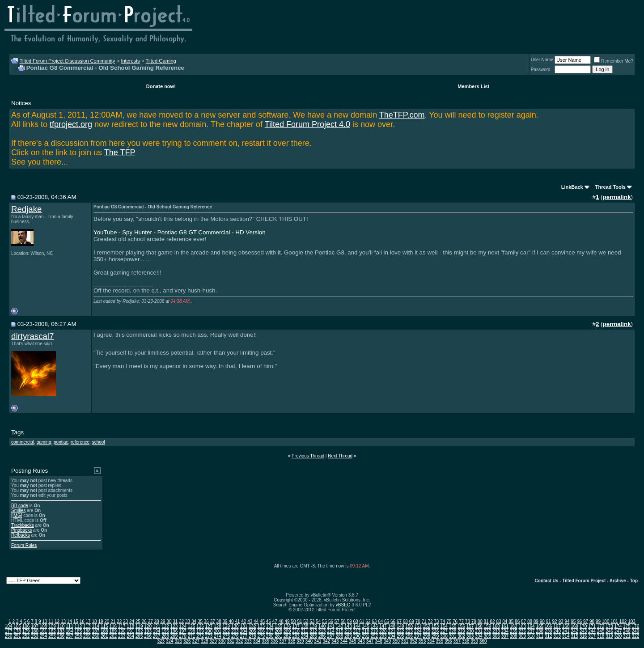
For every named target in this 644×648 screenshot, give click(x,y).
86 (517, 621)
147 (383, 626)
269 (174, 636)
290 (357, 636)
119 (139, 626)
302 (461, 636)
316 (583, 636)
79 (474, 621)
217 (357, 631)
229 (461, 631)
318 (601, 636)
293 (383, 636)
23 (125, 621)
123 (174, 626)
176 (636, 626)
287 (331, 636)
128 (218, 626)
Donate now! (161, 86)
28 (157, 621)
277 (244, 636)
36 (206, 621)
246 (609, 631)
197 (183, 631)
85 (511, 621)
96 (579, 621)
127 (209, 626)
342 (326, 641)
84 (505, 621)
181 (44, 631)
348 (379, 641)
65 (387, 621)
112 (78, 626)
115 (104, 626)
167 (557, 626)
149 (400, 626)
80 (480, 621)
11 (51, 621)
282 (287, 636)
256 (61, 636)
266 (148, 636)
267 (157, 636)
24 (132, 621)
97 (586, 621)
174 (618, 626)
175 (627, 626)
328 (205, 641)
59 (350, 621)
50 (293, 621)
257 (70, 636)
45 (262, 621)
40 (231, 621)
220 (383, 631)
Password (541, 70)
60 (356, 621)
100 (606, 621)
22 (119, 621)
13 (63, 621)
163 (522, 626)
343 (335, 641)
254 (44, 636)
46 (269, 621)
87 (523, 621)
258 (78, 636)
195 (165, 631)
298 (426, 636)
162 (514, 626)
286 (322, 636)
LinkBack (572, 187)
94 (567, 621)
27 (150, 621)
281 (278, 636)
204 (244, 631)
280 (270, 636)
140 (322, 626)
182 (52, 631)
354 (431, 641)
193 (148, 631)
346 (361, 641)
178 (17, 631)
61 (362, 621)
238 (540, 631)
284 (305, 636)
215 (340, 631)
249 (636, 631)
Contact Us (547, 581)
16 (82, 621)
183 (61, 631)
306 (496, 636)
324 (170, 641)
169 (574, 626)
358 (466, 641)
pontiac (61, 442)
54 (318, 621)
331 (231, 641)
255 (52, 636)
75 (449, 621)
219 (374, 631)
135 (278, 626)
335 (265, 641)
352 (413, 641)
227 (444, 631)
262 (113, 636)
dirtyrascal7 (32, 336)
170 (583, 626)
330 (222, 641)
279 (261, 636)
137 (296, 626)
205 (252, 631)
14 (70, 621)
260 (95, 636)
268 (165, 636)
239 (549, 631)
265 (139, 636)
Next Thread (340, 456)
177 (9, 631)
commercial (23, 442)
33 (188, 621)
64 (380, 621)
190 (122, 631)
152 (426, 626)
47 (275, 621)
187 (95, 631)
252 (26, 636)
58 (343, 621)
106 (26, 626)
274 (218, 636)
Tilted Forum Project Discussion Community (68, 61)
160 (496, 626)
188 (104, 631)
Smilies (18, 510)
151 (418, 626)
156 (461, 626)
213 (322, 631)
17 (88, 621)
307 (505, 636)
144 (357, 626)
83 (498, 621)
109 (52, 626)
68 (405, 621)
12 (57, 621)
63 (374, 621)
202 (227, 631)
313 (557, 636)
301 (453, 636)
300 (444, 636)
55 (324, 621)
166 (549, 626)
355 (439, 641)
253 (35, 636)
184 (70, 631)
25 (138, 621)
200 (209, 631)
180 (35, 631)
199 (200, 631)
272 (200, 636)
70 (418, 621)
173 (609, 626)
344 (344, 641)
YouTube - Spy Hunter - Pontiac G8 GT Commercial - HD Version (180, 232)
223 (409, 631)
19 (100, 621)
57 (337, 621)
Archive (618, 581)
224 (418, 631)
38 (219, 621)
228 (453, 631)
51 (299, 621)
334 (257, 641)
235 (514, 631)
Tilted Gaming (161, 61)
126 (200, 626)
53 (312, 621)
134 (270, 626)
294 (392, 636)
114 (95, 626)
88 (530, 621)
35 (200, 621)
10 (44, 621)
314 (566, 636)
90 (542, 621)
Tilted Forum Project (584, 581)
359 (474, 641)
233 (496, 631)
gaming (44, 442)
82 (492, 621)
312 (549, 636)
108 (44, 626)
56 (331, 621)
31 (175, 621)
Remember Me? (614, 61)
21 (113, 621)
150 (409, 626)
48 (281, 621)
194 (157, 631)
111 (70, 626)
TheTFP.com (402, 115)
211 (305, 631)
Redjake (26, 209)
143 (348, 626)
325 (178, 641)
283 (296, 636)
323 (161, 641)
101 (614, 621)
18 (94, 621)
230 (470, 631)
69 (412, 621)
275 (227, 636)
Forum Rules (24, 545)
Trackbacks (23, 525)
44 (256, 621)
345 (353, 641)
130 (235, 626)
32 (181, 621)
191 (130, 631)
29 (163, 621)
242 (574, 631)
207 (270, 631)
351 (405, 641)
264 (130, 636)
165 (540, 626)
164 (531, 626)
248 (627, 631)
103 (632, 621)
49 (287, 621)
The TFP (120, 152)
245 (601, 631)
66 (393, 621)
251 (17, 636)
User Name (542, 60)
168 (566, 626)
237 (531, 631)
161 (505, 626)
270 (183, 636)
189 (113, 631)
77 (461, 621)
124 (183, 626)
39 (225, 621)
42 (244, 621)
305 (488, 636)
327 (196, 641)
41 (237, 621)
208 (278, 631)
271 (192, 636)
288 (340, 636)
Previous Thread (308, 456)
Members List (473, 86)
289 (348, 636)
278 (252, 636)
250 (9, 636)
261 (104, 636)
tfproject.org (71, 124)
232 (488, 631)
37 (213, 621)
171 (592, 626)
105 (17, 626)
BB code (20, 506)
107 (35, 626)
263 (122, 636)
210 (296, 631)
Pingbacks (21, 530)
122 (165, 626)
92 (555, 621)
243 (583, 631)
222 (400, 631)
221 (392, 631)
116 (113, 626)
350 (396, 641)
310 (531, 636)
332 (239, 641)
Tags (17, 432)
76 (455, 621)
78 (468, 621)
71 (424, 621)
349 (388, 641)
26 (144, 621)
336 (274, 641)
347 (370, 641)
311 (540, 636)
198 (192, 631)
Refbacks (21, 535)
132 (252, 626)
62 (368, 621)
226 (435, 631)
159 (488, 626)
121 (157, 626)
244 (592, 631)
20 (107, 621)
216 (348, 631)
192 (139, 631)
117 (122, 626)
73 (436, 621)
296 (409, 636)
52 (306, 621)
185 (78, 631)
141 (331, 626)
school (99, 442)
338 (292, 641)
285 (313, 636)
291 (366, 636)
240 (557, 631)
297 (418, 636)
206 (261, 631)
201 (218, 631)
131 (244, 626)
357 (457, 641)
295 (400, 636)
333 (248, 641)
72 (430, 621)
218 (366, 631)
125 (192, 626)
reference (80, 442)
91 (549, 621)
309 (522, 636)
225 (426, 631)
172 (601, 626)
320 (618, 636)
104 (9, 626)
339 (300, 641)
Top (634, 581)
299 (435, 636)
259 (87, 636)
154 (444, 626)
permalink (617, 197)
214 (331, 631)
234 (505, 631)
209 (287, 631)
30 (169, 621)
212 (313, 631)
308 (514, 636)
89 (536, 621)
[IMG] (17, 515)
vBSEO (343, 605)
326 (187, 641)
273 (209, 636)
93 (561, 621)
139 (313, 626)
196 (174, 631)
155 (453, 626)
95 (573, 621)
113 (87, 626)
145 (366, 626)
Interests (130, 61)
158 (479, 626)
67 (399, 621)
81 (486, 621)
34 (194, 621)
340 (309, 641)
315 (574, 636)
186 (87, 631)
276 (235, 636)
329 (213, 641)
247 (618, 631)
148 (392, 626)
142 (340, 626)
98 (592, 621)
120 (148, 626)
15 (76, 621)
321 (627, 636)
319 (609, 636)
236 (522, 631)
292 (374, 636)
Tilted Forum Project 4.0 (307, 124)
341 (318, 641)
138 (305, 626)
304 (479, 636)
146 (374, 626)
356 (448, 641)
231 (479, 631)
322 (636, 636)
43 (250, 621)
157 (470, 626)
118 (130, 626)
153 (435, 626)
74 (443, 621)
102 (623, 621)
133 (261, 626)
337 (283, 641)
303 (470, 636)
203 (235, 631)
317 (592, 636)
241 (566, 631)
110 (61, 626)
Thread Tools (610, 187)
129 (227, 626)
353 (422, 641)
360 (483, 641)
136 (287, 626)
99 (598, 621)
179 (26, 631)
